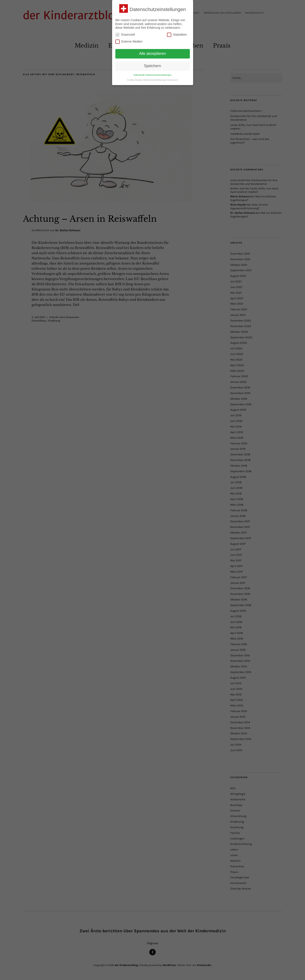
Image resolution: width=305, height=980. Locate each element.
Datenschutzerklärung (154, 80)
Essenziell (125, 35)
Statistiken (177, 35)
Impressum (172, 80)
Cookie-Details (134, 80)
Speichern (153, 66)
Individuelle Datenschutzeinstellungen (152, 75)
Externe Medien (129, 42)
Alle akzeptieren (153, 54)
